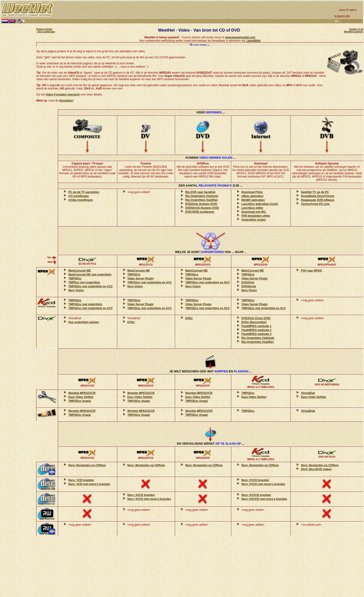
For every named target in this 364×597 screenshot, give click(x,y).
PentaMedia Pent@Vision (318, 196)
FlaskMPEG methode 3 (256, 334)
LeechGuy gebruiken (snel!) (260, 204)
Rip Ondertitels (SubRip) (201, 200)
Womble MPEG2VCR (82, 393)
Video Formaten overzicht (62, 95)
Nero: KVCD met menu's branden (263, 484)
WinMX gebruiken (253, 200)
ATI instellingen (78, 196)
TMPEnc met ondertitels (84, 282)
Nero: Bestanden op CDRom (87, 465)
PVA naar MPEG (311, 271)
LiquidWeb (253, 41)
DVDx (131, 322)
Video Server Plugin (141, 279)
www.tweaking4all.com (240, 37)
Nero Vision (76, 290)
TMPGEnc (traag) (80, 401)
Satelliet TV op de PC (315, 192)
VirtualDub (308, 393)
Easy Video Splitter (81, 397)
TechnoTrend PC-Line (315, 204)
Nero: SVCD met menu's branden (149, 499)
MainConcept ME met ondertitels (90, 275)
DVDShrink (249, 286)
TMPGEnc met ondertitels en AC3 (90, 286)
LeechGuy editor (252, 208)
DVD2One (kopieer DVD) (201, 204)
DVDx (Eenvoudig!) (254, 322)
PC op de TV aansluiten (84, 192)
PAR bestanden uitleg (256, 216)
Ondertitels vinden (254, 220)
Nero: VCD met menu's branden (89, 484)
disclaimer (66, 101)
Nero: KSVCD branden (256, 495)
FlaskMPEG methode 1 (256, 326)
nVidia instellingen (81, 200)
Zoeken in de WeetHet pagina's (354, 30)
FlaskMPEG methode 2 (256, 330)
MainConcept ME (80, 271)
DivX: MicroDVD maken (316, 469)
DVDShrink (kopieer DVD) (202, 208)
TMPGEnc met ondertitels (85, 304)
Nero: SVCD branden (141, 495)
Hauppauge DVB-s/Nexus (318, 200)
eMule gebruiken (252, 196)
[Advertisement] (194, 10)
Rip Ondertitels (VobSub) (202, 196)
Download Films (252, 192)
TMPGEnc (75, 279)
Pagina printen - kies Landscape (46, 30)
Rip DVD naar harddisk (200, 192)
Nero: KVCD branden (255, 480)
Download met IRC (254, 212)
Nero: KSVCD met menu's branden (264, 499)
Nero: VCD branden (81, 480)
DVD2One (248, 282)
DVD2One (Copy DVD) (256, 318)
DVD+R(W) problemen (200, 212)
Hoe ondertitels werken (84, 322)
